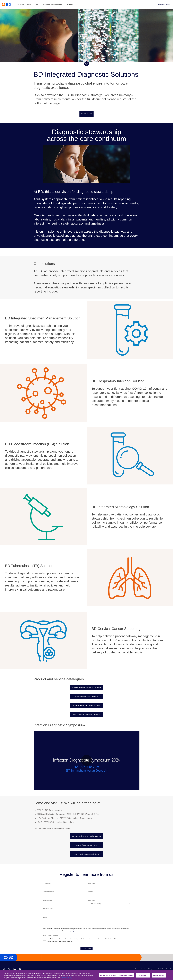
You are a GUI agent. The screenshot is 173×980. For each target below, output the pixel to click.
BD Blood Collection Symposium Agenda (86, 836)
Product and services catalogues (49, 4)
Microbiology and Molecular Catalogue (86, 715)
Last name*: (92, 883)
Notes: (45, 917)
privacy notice (55, 931)
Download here (86, 114)
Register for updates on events (86, 845)
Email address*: (48, 892)
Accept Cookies (159, 975)
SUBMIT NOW (87, 948)
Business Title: (48, 909)
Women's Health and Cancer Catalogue (86, 706)
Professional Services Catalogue (86, 697)
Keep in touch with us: (50, 935)
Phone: (91, 892)
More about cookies (141, 969)
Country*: (91, 900)
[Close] (169, 975)
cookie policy (70, 931)
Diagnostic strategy (23, 4)
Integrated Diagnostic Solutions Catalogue (87, 687)
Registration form (165, 5)
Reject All (143, 975)
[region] (86, 975)
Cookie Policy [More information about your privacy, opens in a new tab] (67, 978)
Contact (86, 854)
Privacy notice (152, 969)
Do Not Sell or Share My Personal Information (116, 975)
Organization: (47, 900)
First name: (47, 883)
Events (70, 4)
